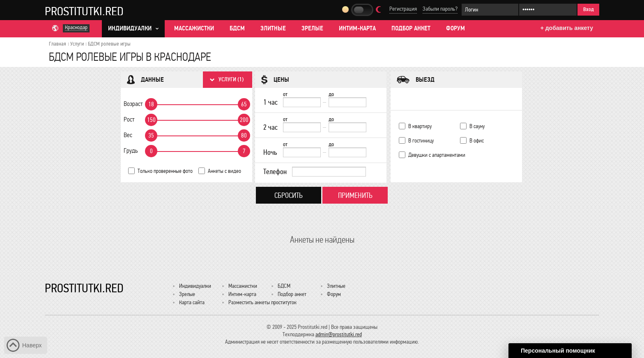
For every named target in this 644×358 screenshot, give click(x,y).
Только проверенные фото (165, 171)
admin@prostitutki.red (339, 334)
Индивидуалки (195, 286)
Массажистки (194, 28)
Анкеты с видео (224, 171)
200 (244, 120)
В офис (477, 141)
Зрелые (312, 28)
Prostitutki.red (84, 11)
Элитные (273, 28)
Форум (455, 28)
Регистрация (403, 9)
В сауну (477, 126)
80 (244, 135)
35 (151, 135)
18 (151, 104)
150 (151, 120)
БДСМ (237, 28)
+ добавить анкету (567, 28)
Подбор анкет (411, 28)
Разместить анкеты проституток (262, 302)
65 (244, 104)
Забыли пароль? (440, 9)
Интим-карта (357, 28)
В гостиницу (421, 141)
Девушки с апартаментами (437, 155)
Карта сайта (192, 302)
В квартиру (420, 126)
